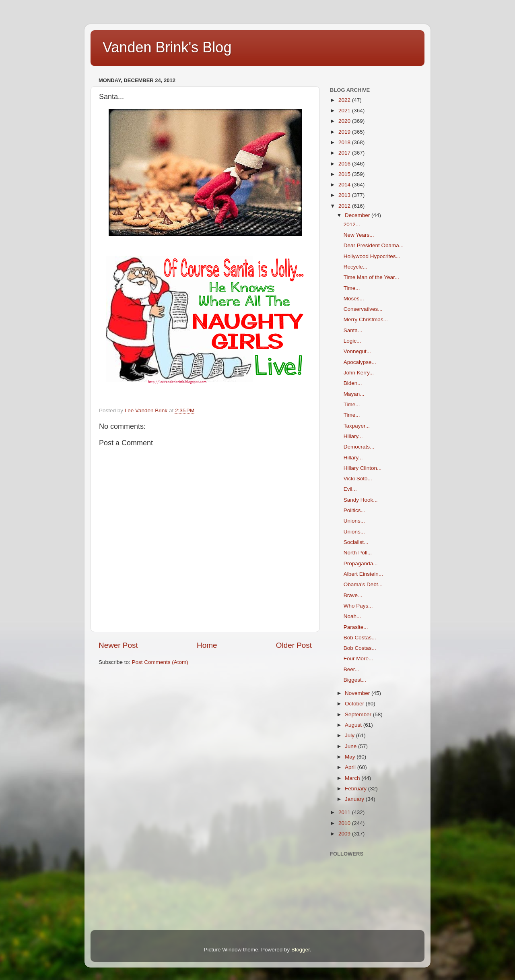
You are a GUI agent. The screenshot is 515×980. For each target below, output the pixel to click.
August (354, 725)
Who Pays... (358, 606)
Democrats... (359, 447)
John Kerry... (359, 373)
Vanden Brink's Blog (167, 47)
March (353, 778)
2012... (352, 224)
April (351, 767)
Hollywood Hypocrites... (372, 256)
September (359, 714)
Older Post (294, 645)
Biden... (353, 383)
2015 (345, 174)
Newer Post (118, 645)
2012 (345, 206)
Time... (352, 288)
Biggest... (355, 680)
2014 (345, 185)
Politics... (354, 510)
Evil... (350, 489)
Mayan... (354, 394)
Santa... (353, 330)
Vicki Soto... (358, 479)
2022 (345, 100)
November (358, 693)
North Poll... (358, 553)
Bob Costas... (360, 638)
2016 (345, 164)
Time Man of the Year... (371, 277)
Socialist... (356, 542)
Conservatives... (363, 309)
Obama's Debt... (363, 584)
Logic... (352, 341)
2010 (345, 823)
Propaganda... (361, 563)
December (358, 215)
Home (207, 645)
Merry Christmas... (366, 319)
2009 (345, 834)
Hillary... (353, 436)
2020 (345, 121)
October (355, 704)
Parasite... (356, 627)
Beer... (351, 669)
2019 (345, 132)
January (355, 799)
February (356, 789)
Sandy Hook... (361, 500)
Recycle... (355, 267)
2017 (345, 153)
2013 (345, 195)
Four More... (358, 659)
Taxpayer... (357, 426)
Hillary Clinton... (363, 468)
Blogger (301, 950)
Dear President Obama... (374, 245)
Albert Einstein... (363, 574)
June (351, 746)
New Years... (359, 235)
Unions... (354, 521)
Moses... (354, 299)
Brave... (353, 595)
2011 (345, 812)
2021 (345, 111)
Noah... (352, 616)
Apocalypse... (360, 362)
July (350, 735)
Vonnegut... (357, 351)
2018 (345, 142)
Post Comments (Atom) (160, 662)
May (351, 757)
